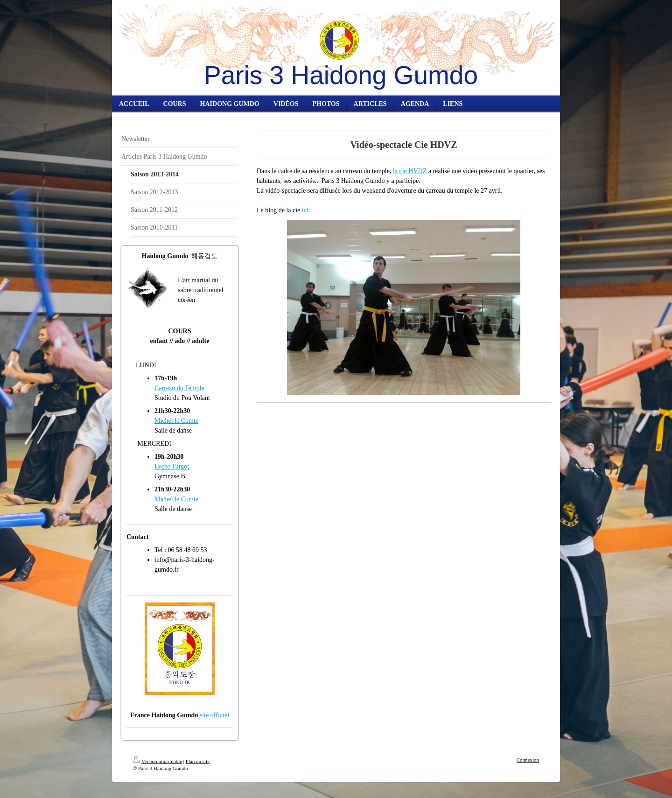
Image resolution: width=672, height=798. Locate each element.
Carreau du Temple (179, 388)
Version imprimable (157, 761)
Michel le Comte (176, 421)
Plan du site (198, 761)
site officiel (214, 715)
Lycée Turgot (172, 466)
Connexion (528, 760)
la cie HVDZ (410, 171)
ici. (306, 210)
